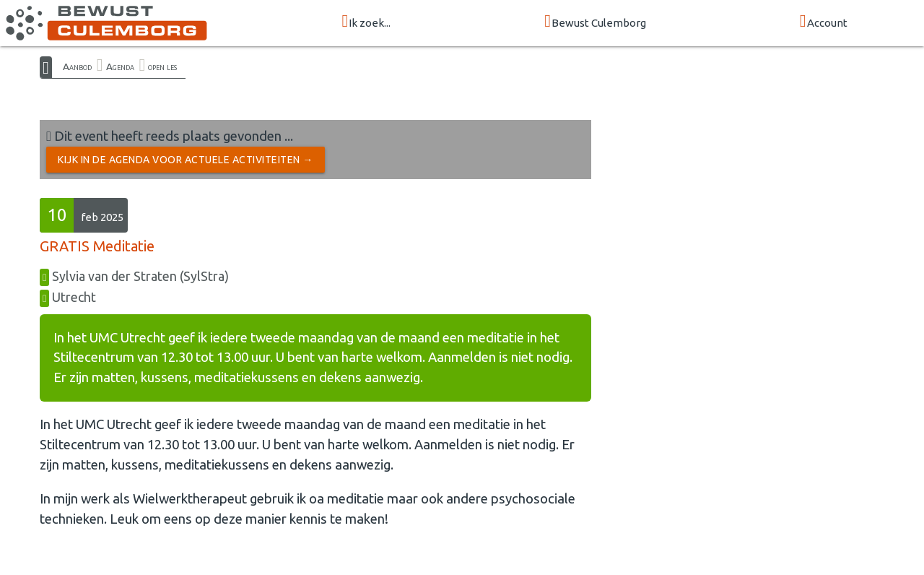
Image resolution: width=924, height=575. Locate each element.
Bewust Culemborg (595, 22)
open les (162, 66)
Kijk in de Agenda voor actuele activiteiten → (186, 160)
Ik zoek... (366, 22)
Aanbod (77, 66)
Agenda (120, 66)
